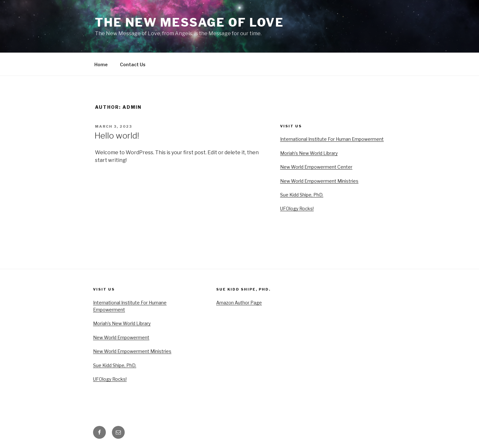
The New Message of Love (189, 22)
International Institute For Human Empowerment (332, 139)
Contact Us (133, 64)
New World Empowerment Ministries (319, 181)
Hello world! (117, 136)
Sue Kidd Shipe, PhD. (302, 195)
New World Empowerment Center (316, 167)
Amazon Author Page (239, 303)
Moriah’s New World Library (309, 153)
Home (101, 64)
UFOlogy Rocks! (297, 208)
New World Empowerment (121, 337)
